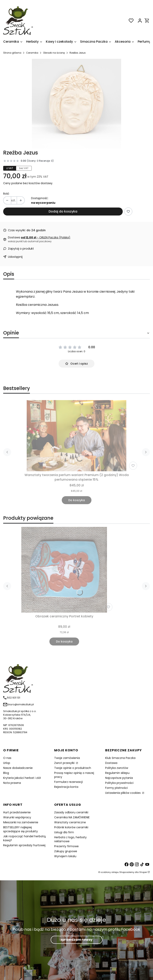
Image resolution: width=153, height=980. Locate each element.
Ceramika (32, 53)
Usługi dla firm (64, 832)
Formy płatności (116, 788)
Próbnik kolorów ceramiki (71, 827)
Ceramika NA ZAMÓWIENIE (72, 817)
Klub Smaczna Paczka (120, 758)
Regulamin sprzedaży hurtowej (24, 845)
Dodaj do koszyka (63, 211)
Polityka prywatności (119, 783)
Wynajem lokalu (65, 856)
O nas (7, 758)
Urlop (7, 763)
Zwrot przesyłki (65, 763)
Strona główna (12, 53)
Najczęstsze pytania (119, 778)
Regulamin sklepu (117, 773)
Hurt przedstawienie (17, 812)
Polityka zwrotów (117, 768)
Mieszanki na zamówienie (21, 822)
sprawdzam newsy (76, 940)
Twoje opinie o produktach (73, 768)
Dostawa (111, 763)
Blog (6, 773)
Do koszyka (77, 500)
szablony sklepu (110, 872)
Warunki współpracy (17, 817)
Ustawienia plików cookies (123, 793)
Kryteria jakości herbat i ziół (22, 778)
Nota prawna (12, 783)
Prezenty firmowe (66, 846)
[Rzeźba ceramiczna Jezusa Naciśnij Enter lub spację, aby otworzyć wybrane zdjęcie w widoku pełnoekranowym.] (76, 104)
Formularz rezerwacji (68, 782)
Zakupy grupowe (66, 851)
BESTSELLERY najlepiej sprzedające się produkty (21, 829)
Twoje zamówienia (67, 758)
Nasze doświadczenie (18, 768)
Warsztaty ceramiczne (70, 822)
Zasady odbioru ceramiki (71, 812)
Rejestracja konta (66, 787)
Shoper (143, 872)
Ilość (6, 194)
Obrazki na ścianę (54, 53)
